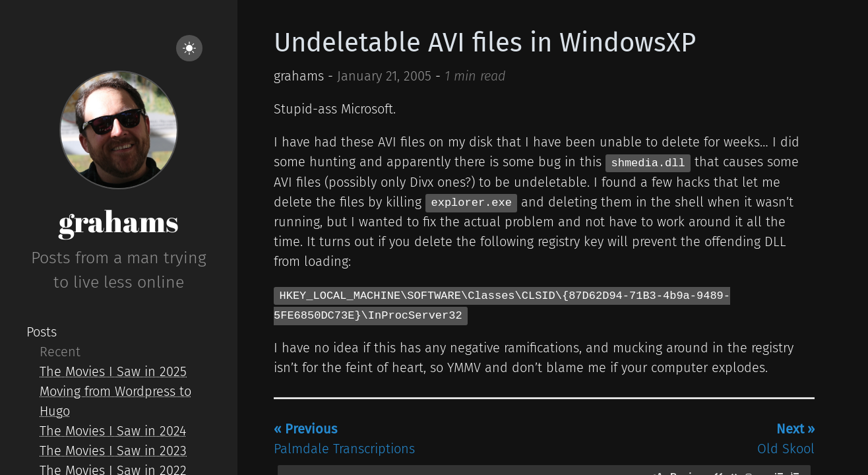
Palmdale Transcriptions (344, 439)
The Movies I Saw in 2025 (113, 371)
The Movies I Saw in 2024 (113, 431)
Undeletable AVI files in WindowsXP (485, 43)
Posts (42, 332)
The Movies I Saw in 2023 (113, 451)
